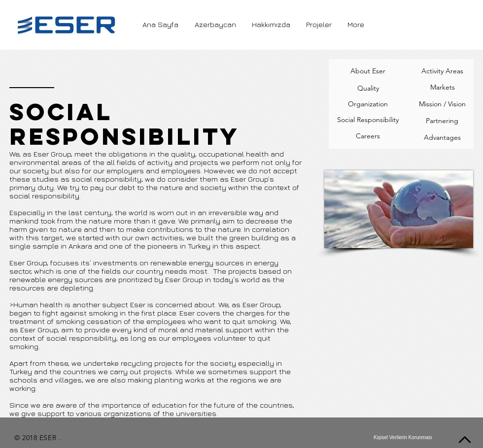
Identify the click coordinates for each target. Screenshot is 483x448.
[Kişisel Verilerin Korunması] (403, 438)
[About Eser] (368, 71)
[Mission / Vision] (442, 104)
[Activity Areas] (442, 71)
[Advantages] (442, 138)
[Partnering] (442, 121)
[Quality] (368, 88)
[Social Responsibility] (368, 120)
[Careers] (368, 136)
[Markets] (442, 88)
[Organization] (368, 104)
